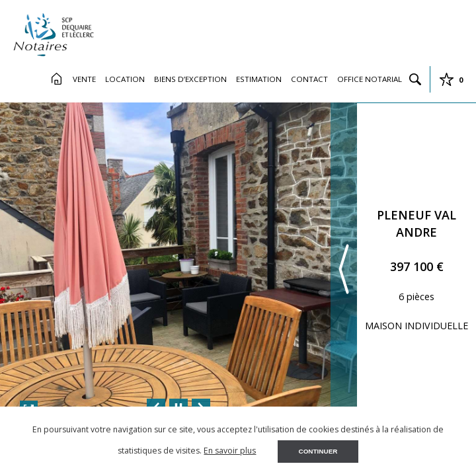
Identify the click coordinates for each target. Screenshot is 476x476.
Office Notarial (370, 79)
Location (125, 79)
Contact (309, 79)
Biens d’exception (190, 79)
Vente (84, 79)
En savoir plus (230, 451)
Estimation (259, 79)
